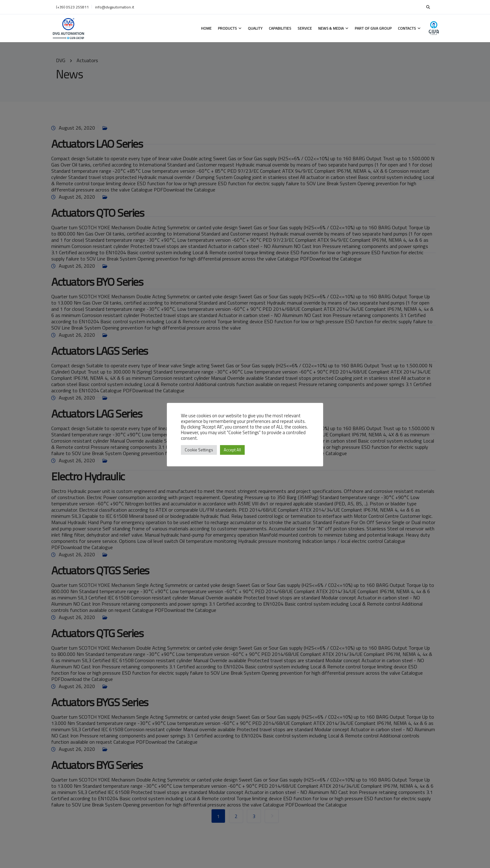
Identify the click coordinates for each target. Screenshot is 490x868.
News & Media (331, 28)
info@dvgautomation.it (115, 7)
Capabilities (280, 28)
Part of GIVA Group (373, 28)
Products (227, 28)
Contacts (407, 28)
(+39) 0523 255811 (72, 7)
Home (206, 28)
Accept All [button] (232, 450)
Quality (255, 28)
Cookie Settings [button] (199, 450)
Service (305, 28)
